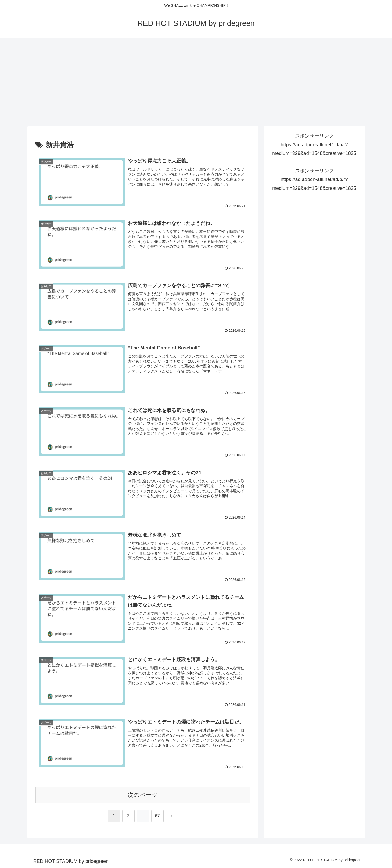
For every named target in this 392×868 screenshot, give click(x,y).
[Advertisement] (196, 82)
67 (157, 816)
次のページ (143, 795)
